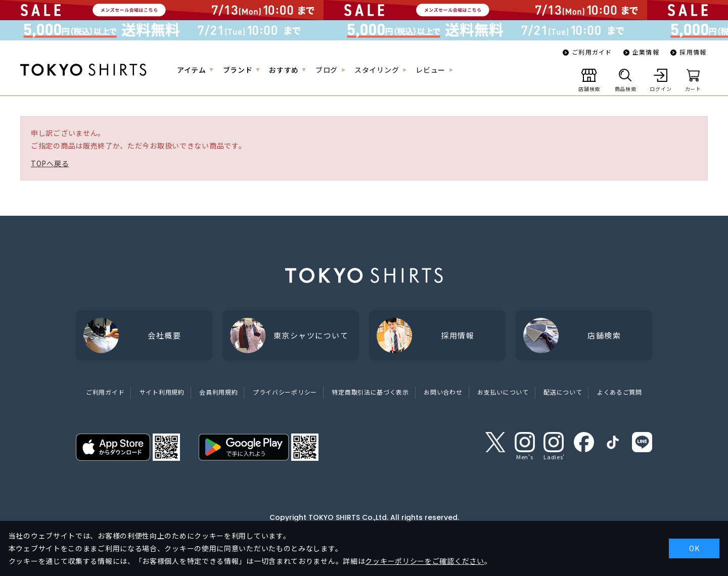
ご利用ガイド (592, 52)
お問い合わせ (443, 392)
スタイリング (377, 70)
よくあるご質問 (620, 392)
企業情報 (646, 52)
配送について (563, 392)
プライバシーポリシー (285, 392)
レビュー (430, 70)
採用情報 (693, 52)
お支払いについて (503, 392)
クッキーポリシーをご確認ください (424, 561)
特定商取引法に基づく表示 (370, 392)
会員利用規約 (218, 392)
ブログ (327, 70)
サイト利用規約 (162, 392)
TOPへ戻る (50, 163)
